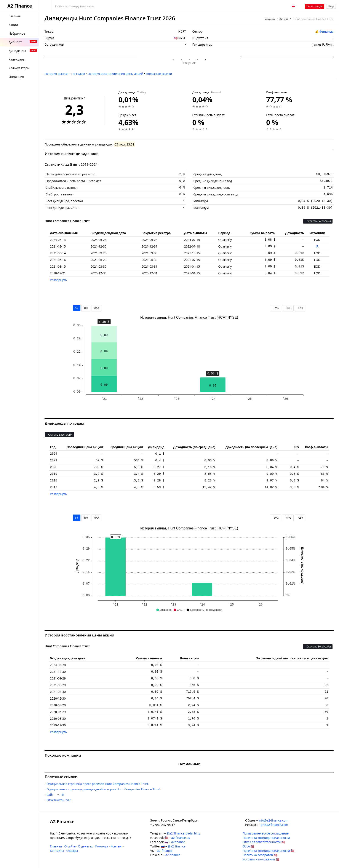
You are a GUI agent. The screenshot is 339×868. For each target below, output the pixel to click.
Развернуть (58, 280)
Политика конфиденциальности (266, 838)
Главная (269, 19)
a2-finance (173, 855)
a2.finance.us (181, 838)
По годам (78, 74)
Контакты (57, 851)
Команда (102, 846)
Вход (331, 6)
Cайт (51, 795)
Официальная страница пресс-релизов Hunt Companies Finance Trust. (99, 784)
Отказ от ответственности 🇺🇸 (264, 842)
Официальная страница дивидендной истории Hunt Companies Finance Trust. (104, 789)
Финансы (326, 31)
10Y (86, 308)
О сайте (70, 846)
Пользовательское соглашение (266, 833)
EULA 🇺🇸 (249, 846)
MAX (96, 308)
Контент (117, 846)
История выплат (57, 74)
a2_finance (165, 851)
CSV (300, 308)
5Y (77, 308)
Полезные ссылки (159, 74)
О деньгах (86, 846)
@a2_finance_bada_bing (183, 833)
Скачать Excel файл (318, 221)
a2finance (178, 842)
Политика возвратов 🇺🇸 (260, 855)
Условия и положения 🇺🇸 (261, 859)
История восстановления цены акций (115, 74)
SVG (276, 308)
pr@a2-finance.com (274, 825)
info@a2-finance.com (273, 820)
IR (317, 246)
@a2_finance (177, 846)
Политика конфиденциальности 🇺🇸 (269, 851)
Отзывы (72, 851)
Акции (284, 19)
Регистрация (315, 6)
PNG (288, 308)
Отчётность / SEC (60, 800)
